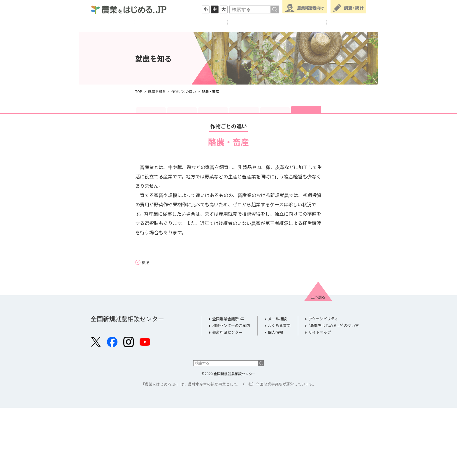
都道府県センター (227, 400)
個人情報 (275, 400)
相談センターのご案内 (231, 393)
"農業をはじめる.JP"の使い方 (334, 393)
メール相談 (277, 387)
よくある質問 (279, 393)
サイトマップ (320, 400)
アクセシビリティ (323, 387)
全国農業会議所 (225, 387)
